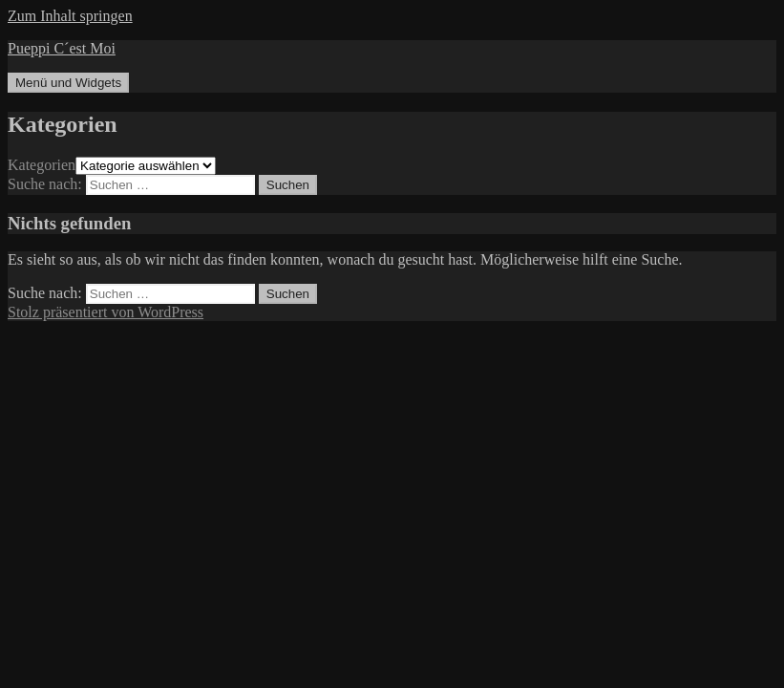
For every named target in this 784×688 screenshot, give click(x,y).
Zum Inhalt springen (70, 16)
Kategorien (42, 165)
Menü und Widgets (68, 83)
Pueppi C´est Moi (62, 48)
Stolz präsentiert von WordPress (106, 312)
